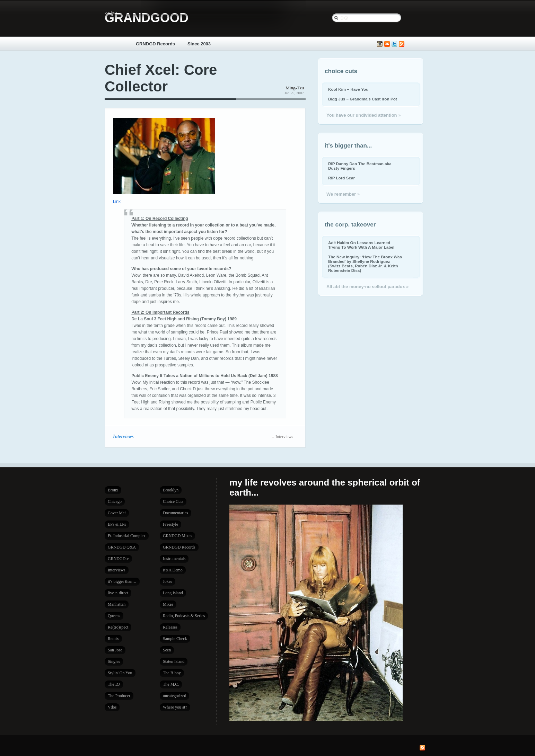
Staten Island (174, 661)
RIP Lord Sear (341, 178)
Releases (170, 627)
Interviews (123, 436)
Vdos (112, 707)
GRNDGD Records (155, 44)
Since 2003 (199, 44)
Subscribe (402, 44)
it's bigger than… (122, 581)
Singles (114, 661)
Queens (114, 616)
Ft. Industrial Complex (127, 536)
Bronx (113, 490)
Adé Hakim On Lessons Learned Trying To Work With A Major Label (361, 245)
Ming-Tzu (295, 88)
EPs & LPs (117, 524)
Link (117, 202)
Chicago (115, 501)
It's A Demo (173, 570)
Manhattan (117, 604)
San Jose (115, 650)
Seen (167, 650)
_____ (117, 44)
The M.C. (171, 684)
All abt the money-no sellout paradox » (367, 287)
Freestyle (170, 524)
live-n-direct (118, 593)
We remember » (343, 194)
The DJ (114, 684)
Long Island (173, 593)
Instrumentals (174, 559)
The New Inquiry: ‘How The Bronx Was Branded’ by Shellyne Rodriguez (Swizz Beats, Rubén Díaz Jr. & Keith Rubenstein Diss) (365, 264)
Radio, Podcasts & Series (184, 616)
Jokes (168, 581)
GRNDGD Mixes (177, 536)
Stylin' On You (120, 673)
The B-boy (172, 673)
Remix (113, 639)
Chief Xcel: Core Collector (161, 78)
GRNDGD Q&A (122, 547)
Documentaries (176, 513)
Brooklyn (171, 490)
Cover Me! (117, 513)
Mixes (168, 604)
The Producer (119, 696)
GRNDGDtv (118, 559)
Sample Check (175, 639)
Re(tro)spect (118, 627)
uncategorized (174, 696)
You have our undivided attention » (363, 115)
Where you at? (175, 707)
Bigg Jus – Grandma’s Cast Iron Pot (363, 99)
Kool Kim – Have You (348, 89)
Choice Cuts (173, 501)
